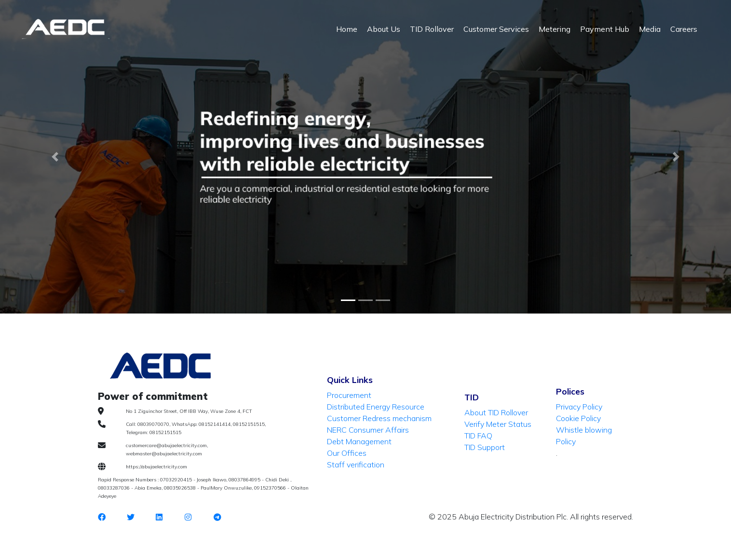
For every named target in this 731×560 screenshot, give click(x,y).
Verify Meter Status (498, 424)
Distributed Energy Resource (376, 407)
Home (347, 29)
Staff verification (356, 464)
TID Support (485, 447)
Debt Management (359, 441)
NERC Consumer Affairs (368, 430)
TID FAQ (478, 436)
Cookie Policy (578, 418)
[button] (676, 157)
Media (650, 29)
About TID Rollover (496, 412)
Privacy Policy (579, 407)
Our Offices (347, 453)
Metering (555, 29)
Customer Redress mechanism (379, 418)
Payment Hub (605, 29)
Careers (684, 29)
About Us (384, 29)
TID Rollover (432, 29)
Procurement (349, 395)
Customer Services (496, 29)
